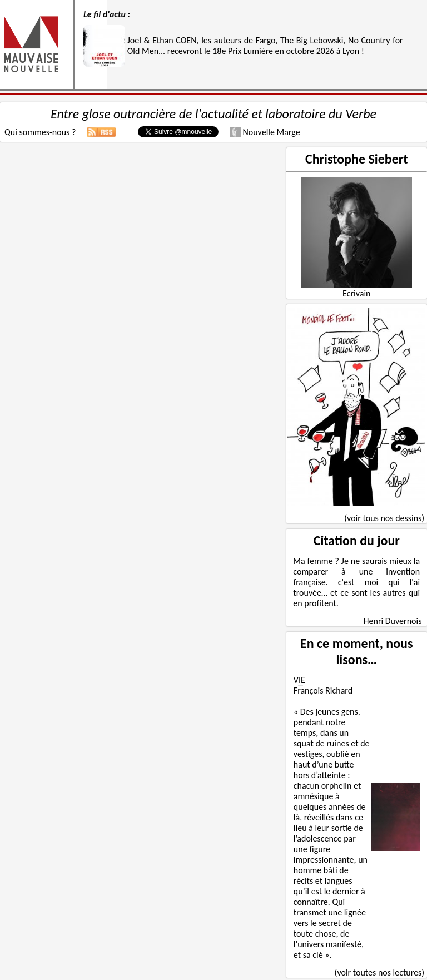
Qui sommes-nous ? (40, 132)
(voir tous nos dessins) (384, 518)
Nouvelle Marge (265, 132)
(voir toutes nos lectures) (380, 972)
